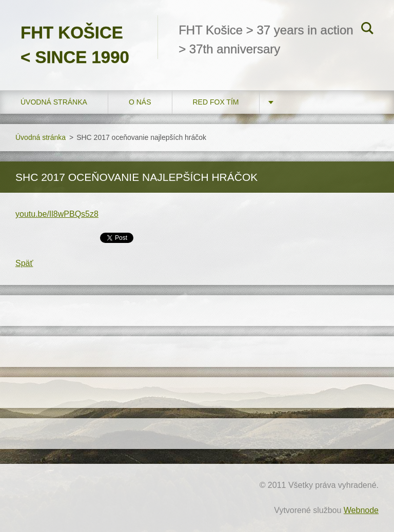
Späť (24, 263)
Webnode (361, 510)
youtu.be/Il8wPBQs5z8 (57, 214)
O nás (140, 102)
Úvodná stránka (54, 102)
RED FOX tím (216, 102)
